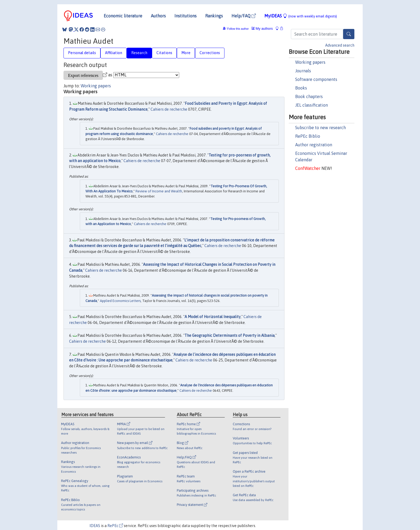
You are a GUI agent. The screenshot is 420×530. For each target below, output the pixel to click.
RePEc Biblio (308, 136)
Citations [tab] (164, 53)
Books (301, 88)
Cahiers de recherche (169, 109)
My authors (262, 29)
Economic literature (123, 16)
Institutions (185, 16)
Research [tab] (139, 53)
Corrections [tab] (210, 53)
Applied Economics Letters (120, 301)
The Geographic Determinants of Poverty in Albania (230, 335)
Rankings (214, 16)
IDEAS (95, 526)
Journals (303, 71)
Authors (158, 16)
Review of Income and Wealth (159, 191)
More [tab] (186, 53)
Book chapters (309, 96)
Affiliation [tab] (114, 53)
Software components (316, 79)
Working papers (310, 62)
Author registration (314, 145)
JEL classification (312, 105)
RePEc (115, 526)
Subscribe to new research (320, 128)
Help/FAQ (244, 16)
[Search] (349, 34)
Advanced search (340, 45)
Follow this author (238, 29)
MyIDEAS (301, 16)
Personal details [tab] (82, 53)
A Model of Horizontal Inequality (213, 317)
